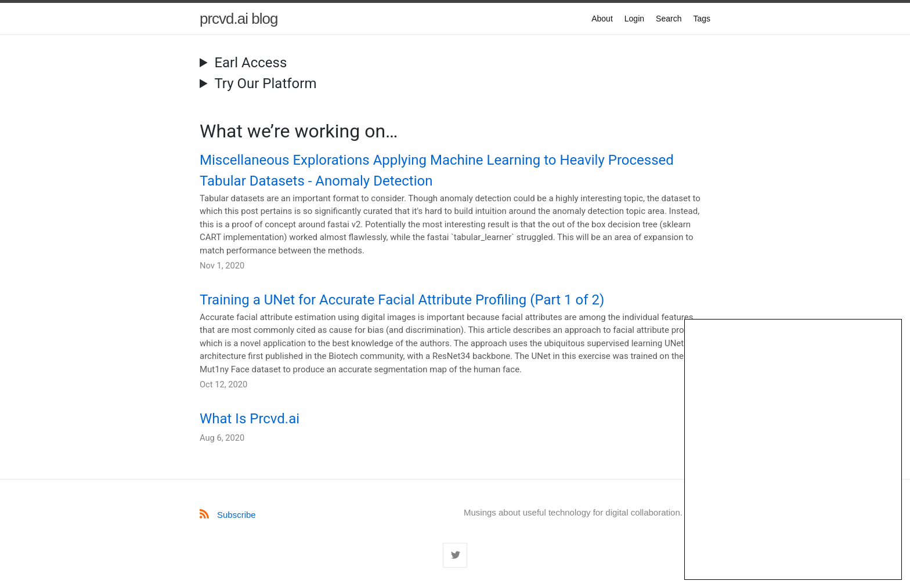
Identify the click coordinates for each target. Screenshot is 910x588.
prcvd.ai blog (239, 19)
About (602, 19)
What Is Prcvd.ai (250, 419)
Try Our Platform (265, 84)
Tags (702, 19)
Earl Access (250, 63)
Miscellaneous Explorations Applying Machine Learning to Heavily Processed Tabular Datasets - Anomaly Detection (437, 170)
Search (669, 19)
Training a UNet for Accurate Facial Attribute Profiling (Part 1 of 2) (402, 300)
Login (634, 19)
